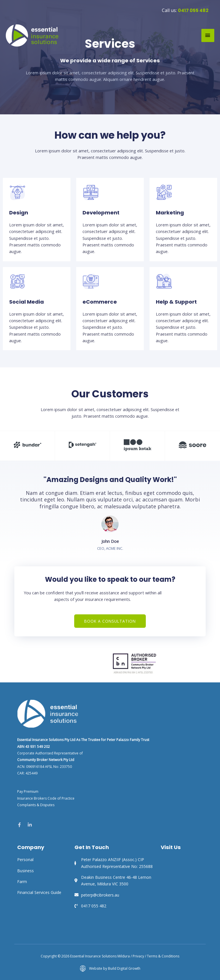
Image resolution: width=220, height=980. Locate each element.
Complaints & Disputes (36, 805)
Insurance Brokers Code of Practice (46, 798)
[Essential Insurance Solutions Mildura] (32, 35)
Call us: (185, 10)
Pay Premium (28, 791)
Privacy (138, 956)
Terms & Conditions (163, 956)
